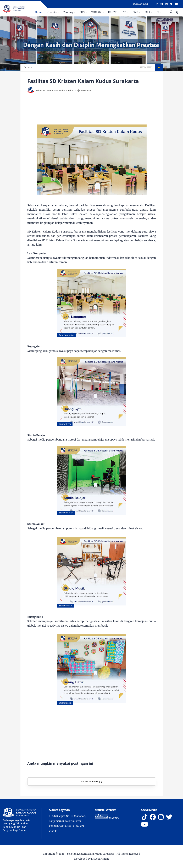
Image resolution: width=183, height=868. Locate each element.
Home (39, 12)
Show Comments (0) (91, 781)
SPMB (38, 21)
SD (125, 12)
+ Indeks (51, 12)
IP (158, 12)
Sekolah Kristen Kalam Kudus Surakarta (91, 854)
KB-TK (112, 12)
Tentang (68, 12)
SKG (82, 12)
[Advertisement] (91, 108)
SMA (147, 12)
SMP (135, 12)
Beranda (28, 67)
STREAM (96, 12)
